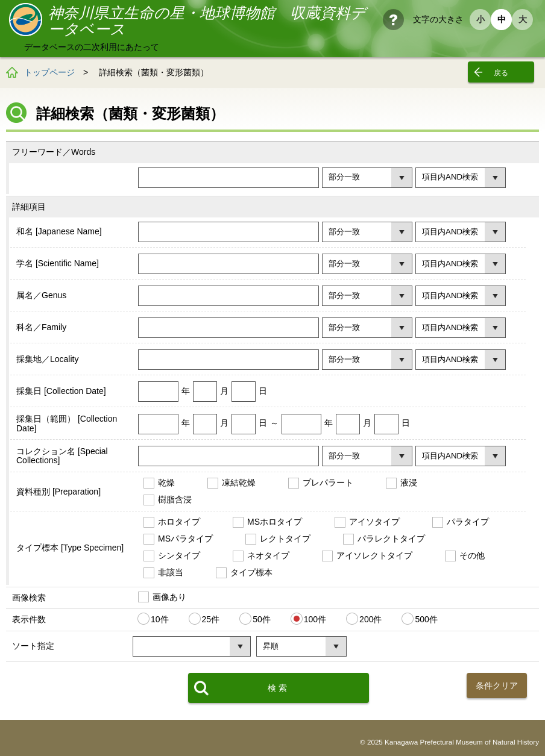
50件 (262, 619)
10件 (160, 619)
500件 (426, 619)
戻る (501, 73)
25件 (211, 619)
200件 (370, 619)
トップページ (49, 72)
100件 (315, 619)
